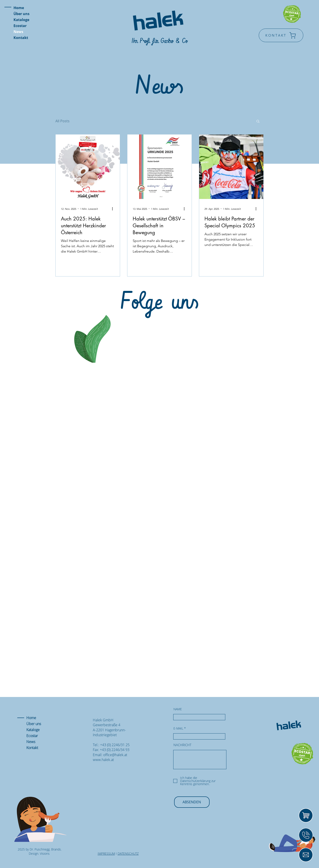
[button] (258, 122)
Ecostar (20, 26)
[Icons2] (306, 815)
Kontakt (21, 38)
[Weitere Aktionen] (114, 209)
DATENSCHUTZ (128, 853)
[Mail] (306, 855)
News (18, 32)
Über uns (21, 14)
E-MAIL (178, 728)
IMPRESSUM (106, 853)
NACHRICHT (182, 745)
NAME (178, 709)
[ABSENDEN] (192, 802)
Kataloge (21, 20)
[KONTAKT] (281, 35)
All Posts (62, 121)
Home (19, 8)
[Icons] (306, 835)
